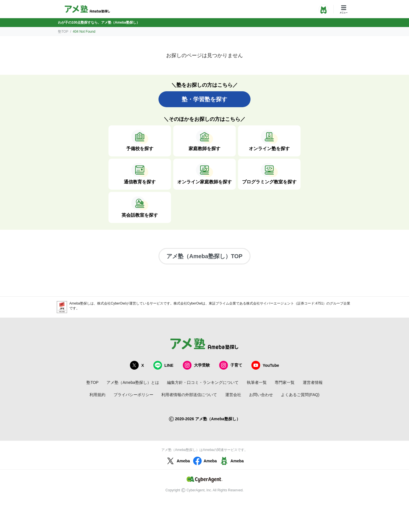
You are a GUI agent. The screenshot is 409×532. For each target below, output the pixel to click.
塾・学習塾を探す (204, 99)
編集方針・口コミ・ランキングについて (203, 382)
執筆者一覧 (257, 382)
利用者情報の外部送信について (189, 395)
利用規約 (97, 395)
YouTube (265, 365)
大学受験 (196, 365)
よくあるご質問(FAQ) (300, 395)
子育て (231, 365)
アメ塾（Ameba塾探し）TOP (204, 256)
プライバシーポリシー (133, 395)
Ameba (178, 461)
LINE (163, 365)
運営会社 (233, 395)
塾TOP (63, 32)
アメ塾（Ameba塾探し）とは (133, 382)
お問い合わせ (261, 395)
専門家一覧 (285, 382)
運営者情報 (313, 382)
